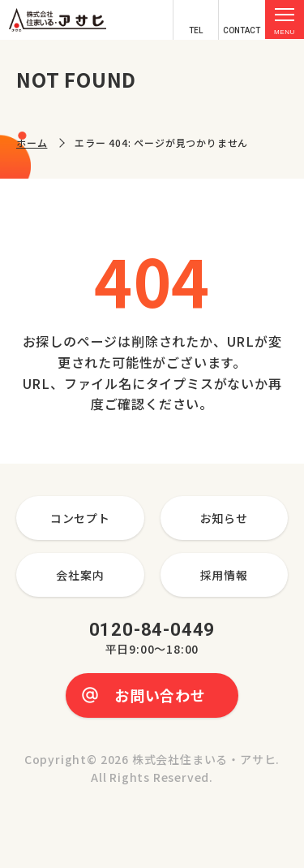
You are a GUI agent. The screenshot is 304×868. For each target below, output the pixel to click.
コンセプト (80, 518)
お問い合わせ (160, 695)
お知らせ (224, 518)
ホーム (32, 143)
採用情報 (224, 575)
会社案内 (80, 575)
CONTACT (242, 30)
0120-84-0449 (152, 639)
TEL (196, 30)
